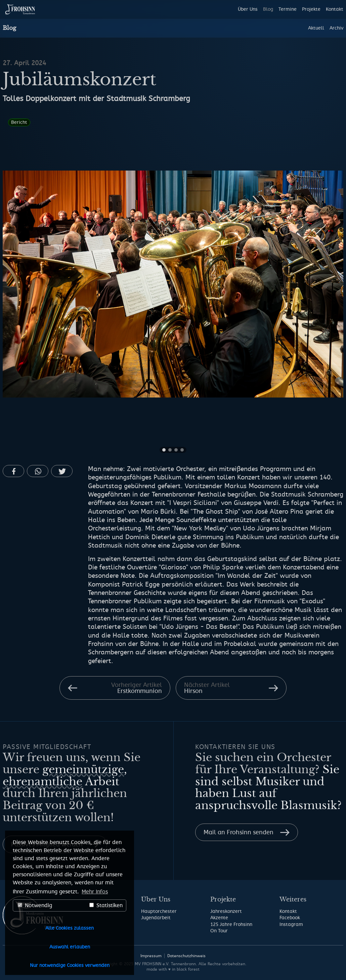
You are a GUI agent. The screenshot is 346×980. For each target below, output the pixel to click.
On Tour (219, 931)
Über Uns (248, 9)
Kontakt (335, 9)
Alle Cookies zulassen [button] (70, 928)
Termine (288, 9)
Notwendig (35, 905)
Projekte (311, 9)
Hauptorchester (159, 911)
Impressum (151, 956)
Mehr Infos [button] (95, 892)
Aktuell (316, 28)
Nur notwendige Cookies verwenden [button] (70, 965)
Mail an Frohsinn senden (239, 832)
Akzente (219, 918)
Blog (268, 9)
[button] (13, 471)
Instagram (291, 924)
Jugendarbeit (156, 918)
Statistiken (106, 905)
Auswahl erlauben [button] (70, 947)
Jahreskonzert (226, 911)
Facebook (290, 918)
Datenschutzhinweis (186, 956)
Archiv (336, 28)
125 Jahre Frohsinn (231, 924)
